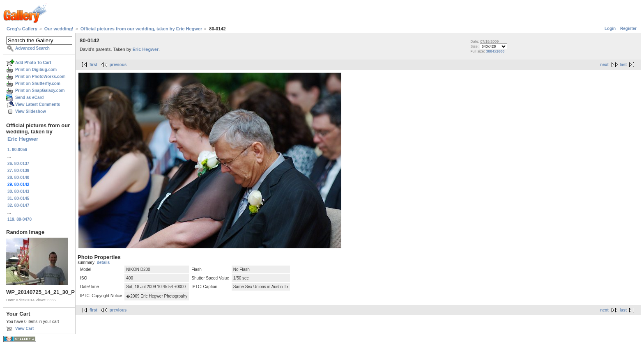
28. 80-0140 (18, 178)
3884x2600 (495, 51)
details (103, 262)
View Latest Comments (38, 104)
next (604, 65)
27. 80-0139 (18, 171)
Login (610, 29)
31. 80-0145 (18, 198)
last (623, 65)
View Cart (24, 329)
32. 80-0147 (18, 205)
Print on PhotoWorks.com (40, 77)
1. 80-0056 (17, 150)
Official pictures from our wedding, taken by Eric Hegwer (141, 29)
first (93, 65)
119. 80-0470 (20, 219)
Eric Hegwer (23, 139)
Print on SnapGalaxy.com (40, 91)
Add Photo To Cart (33, 63)
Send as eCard (29, 97)
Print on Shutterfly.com (38, 84)
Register (628, 29)
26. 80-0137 (18, 164)
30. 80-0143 (18, 191)
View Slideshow (31, 111)
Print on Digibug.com (36, 70)
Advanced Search (32, 48)
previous (118, 65)
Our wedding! (59, 29)
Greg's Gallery (22, 29)
